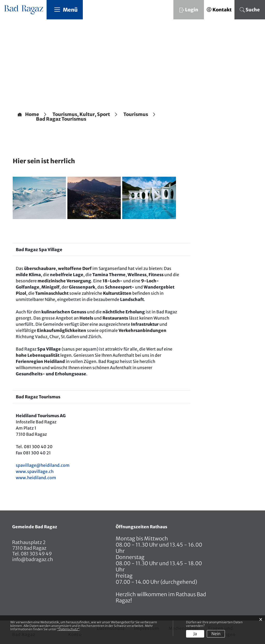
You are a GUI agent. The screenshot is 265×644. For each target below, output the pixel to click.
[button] (81, 115)
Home (32, 115)
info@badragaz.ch (33, 560)
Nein (216, 634)
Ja (195, 634)
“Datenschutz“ (68, 629)
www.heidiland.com (36, 478)
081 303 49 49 (36, 554)
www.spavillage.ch (35, 472)
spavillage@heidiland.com (43, 465)
